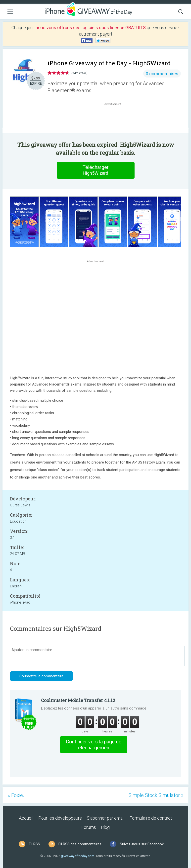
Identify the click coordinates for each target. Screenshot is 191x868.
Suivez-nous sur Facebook (142, 844)
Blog (105, 827)
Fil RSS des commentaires (80, 844)
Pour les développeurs (60, 818)
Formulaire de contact (151, 818)
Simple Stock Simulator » (156, 795)
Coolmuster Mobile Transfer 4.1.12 (78, 700)
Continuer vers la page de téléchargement (94, 745)
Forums (89, 827)
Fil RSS (34, 844)
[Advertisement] (115, 118)
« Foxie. (16, 795)
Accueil (26, 818)
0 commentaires (162, 74)
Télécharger (95, 170)
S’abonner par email (106, 818)
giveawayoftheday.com (78, 856)
